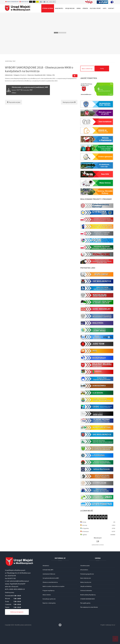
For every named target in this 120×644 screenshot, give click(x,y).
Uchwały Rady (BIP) (48, 570)
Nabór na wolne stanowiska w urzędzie (54, 586)
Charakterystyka (85, 566)
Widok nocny (24, 2)
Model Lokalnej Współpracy (88, 595)
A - (48, 2)
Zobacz (14, 93)
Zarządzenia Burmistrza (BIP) (51, 578)
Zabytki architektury (86, 586)
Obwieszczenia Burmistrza (50, 582)
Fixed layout (41, 2)
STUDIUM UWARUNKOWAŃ (87, 599)
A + (54, 2)
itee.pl (113, 625)
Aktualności (23, 75)
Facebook (60, 625)
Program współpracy (49, 590)
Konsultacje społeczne (49, 599)
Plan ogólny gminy (85, 603)
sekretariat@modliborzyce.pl (19, 581)
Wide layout (44, 2)
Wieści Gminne (47, 595)
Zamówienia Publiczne (49, 574)
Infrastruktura (84, 570)
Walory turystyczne (86, 582)
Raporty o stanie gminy (49, 603)
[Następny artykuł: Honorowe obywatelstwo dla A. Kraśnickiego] (69, 102)
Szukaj (102, 68)
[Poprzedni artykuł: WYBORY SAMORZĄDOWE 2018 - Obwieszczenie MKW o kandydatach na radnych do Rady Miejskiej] (14, 102)
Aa (31, 2)
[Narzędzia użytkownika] (75, 76)
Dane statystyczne (86, 578)
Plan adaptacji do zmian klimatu (89, 607)
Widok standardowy (12, 2)
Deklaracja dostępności (17, 612)
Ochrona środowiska (86, 590)
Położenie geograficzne (87, 574)
